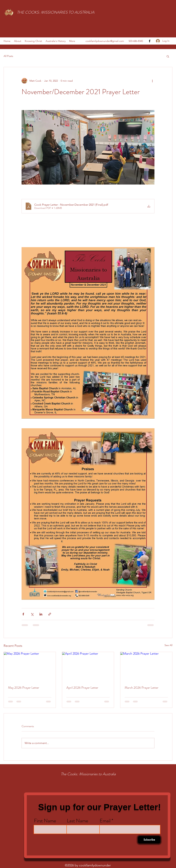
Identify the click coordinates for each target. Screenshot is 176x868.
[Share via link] (50, 614)
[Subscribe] (149, 840)
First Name (45, 821)
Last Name (77, 821)
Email (105, 821)
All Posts (8, 56)
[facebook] (150, 41)
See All (168, 645)
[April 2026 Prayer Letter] (88, 666)
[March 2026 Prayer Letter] (146, 666)
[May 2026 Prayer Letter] (30, 666)
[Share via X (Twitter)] (32, 614)
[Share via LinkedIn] (41, 614)
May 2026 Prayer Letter (24, 688)
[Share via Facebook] (23, 614)
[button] (168, 56)
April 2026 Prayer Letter (82, 688)
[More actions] (152, 81)
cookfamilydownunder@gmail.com (105, 41)
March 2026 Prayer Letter (142, 688)
